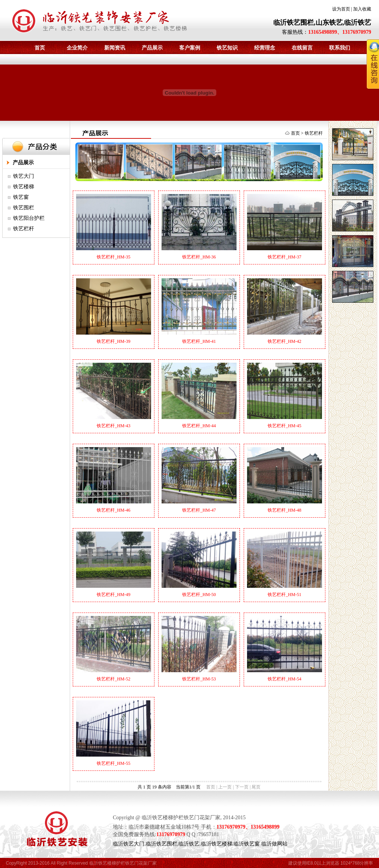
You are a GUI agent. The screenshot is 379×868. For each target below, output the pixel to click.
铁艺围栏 (24, 208)
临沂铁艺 (189, 844)
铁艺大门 (24, 176)
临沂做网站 (274, 844)
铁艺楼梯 (24, 187)
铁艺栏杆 (24, 229)
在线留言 (302, 48)
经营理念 (265, 48)
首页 (40, 48)
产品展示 (152, 48)
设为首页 (341, 9)
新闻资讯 (115, 48)
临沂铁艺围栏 (162, 844)
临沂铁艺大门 (129, 844)
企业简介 (77, 48)
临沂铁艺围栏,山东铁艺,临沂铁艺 (322, 23)
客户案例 (190, 48)
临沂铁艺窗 (247, 844)
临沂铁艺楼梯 (217, 844)
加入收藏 (362, 9)
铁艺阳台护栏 (29, 218)
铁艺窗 (21, 197)
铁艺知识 (227, 48)
